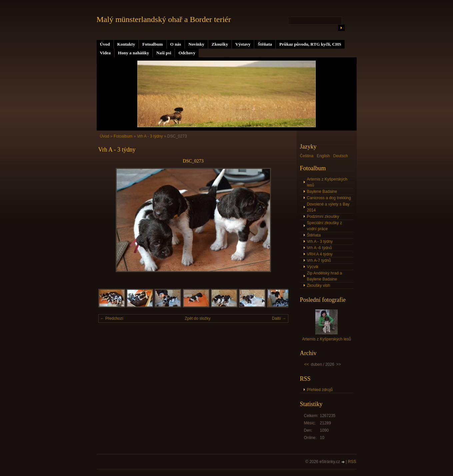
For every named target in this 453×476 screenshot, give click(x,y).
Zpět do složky (197, 318)
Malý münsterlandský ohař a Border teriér (164, 19)
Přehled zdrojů (320, 390)
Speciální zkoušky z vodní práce (324, 226)
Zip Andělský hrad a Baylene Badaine (324, 276)
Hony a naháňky (133, 53)
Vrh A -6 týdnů (319, 248)
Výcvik (313, 267)
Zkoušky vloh (319, 285)
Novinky (196, 44)
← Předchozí (112, 318)
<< (307, 364)
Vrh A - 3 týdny (150, 136)
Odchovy (187, 53)
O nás (176, 44)
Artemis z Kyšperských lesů (327, 182)
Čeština (307, 156)
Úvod (105, 44)
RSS (352, 462)
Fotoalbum (153, 44)
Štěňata (265, 44)
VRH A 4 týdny (320, 254)
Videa (105, 53)
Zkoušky (220, 44)
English (323, 156)
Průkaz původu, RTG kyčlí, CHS (310, 44)
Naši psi (164, 53)
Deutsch (341, 156)
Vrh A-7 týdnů (319, 260)
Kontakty (126, 44)
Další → (279, 318)
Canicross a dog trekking (329, 198)
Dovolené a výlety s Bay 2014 (328, 207)
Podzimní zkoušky (323, 217)
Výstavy (243, 44)
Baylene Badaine (322, 192)
